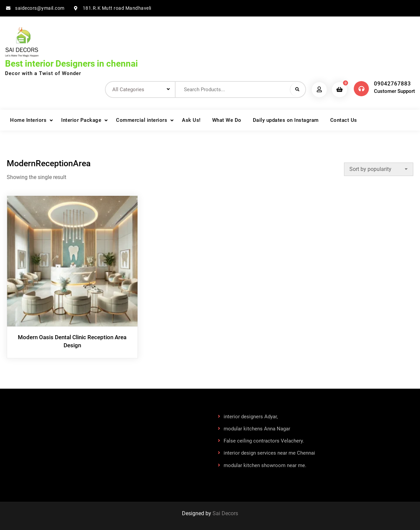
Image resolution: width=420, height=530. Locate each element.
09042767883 (392, 84)
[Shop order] (379, 169)
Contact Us (344, 120)
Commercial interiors (142, 120)
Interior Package (81, 120)
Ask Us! (191, 120)
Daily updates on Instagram (286, 120)
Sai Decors (225, 513)
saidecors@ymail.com (40, 8)
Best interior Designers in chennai (71, 64)
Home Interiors (28, 120)
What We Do (227, 120)
